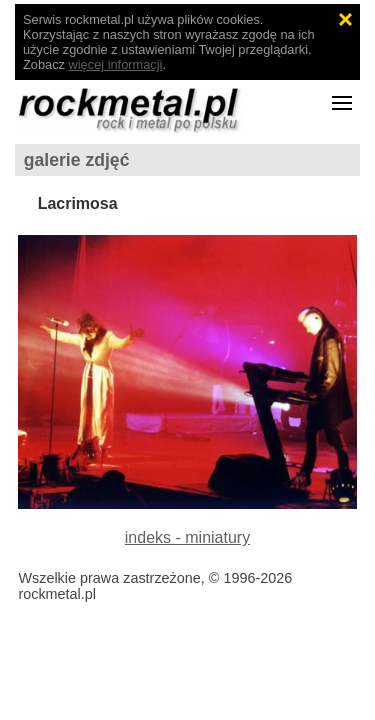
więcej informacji (116, 64)
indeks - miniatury (187, 537)
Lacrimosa (78, 203)
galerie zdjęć (77, 160)
